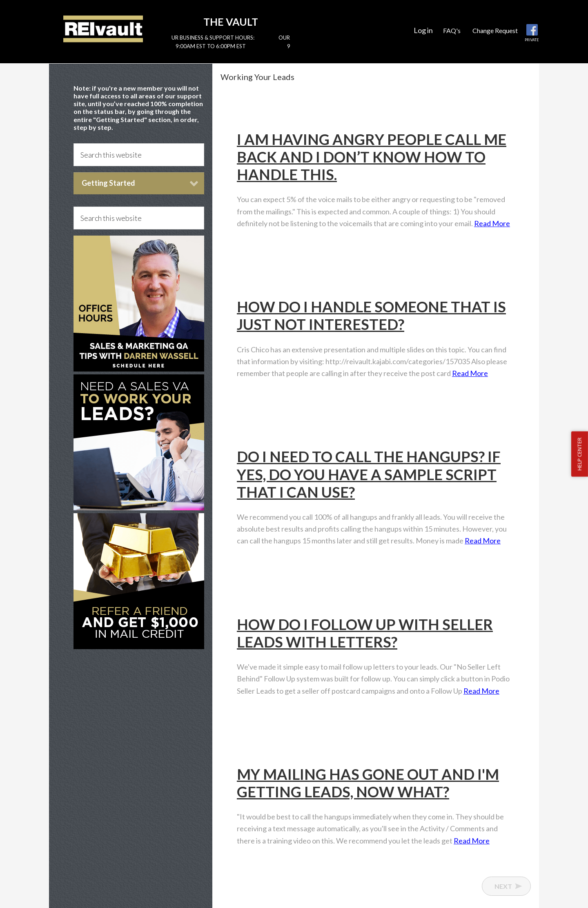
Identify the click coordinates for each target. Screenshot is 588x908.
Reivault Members (103, 29)
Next (503, 886)
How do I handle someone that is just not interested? (371, 315)
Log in (423, 30)
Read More (492, 223)
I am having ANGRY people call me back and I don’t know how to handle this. (372, 157)
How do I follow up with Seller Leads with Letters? (365, 633)
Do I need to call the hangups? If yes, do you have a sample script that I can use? (369, 474)
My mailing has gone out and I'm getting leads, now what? (368, 783)
